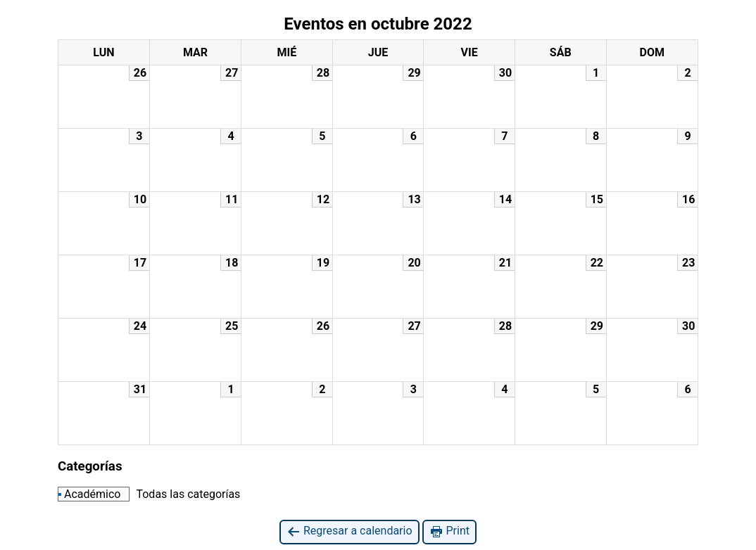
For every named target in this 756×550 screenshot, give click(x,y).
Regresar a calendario (349, 531)
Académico (89, 494)
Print (449, 531)
